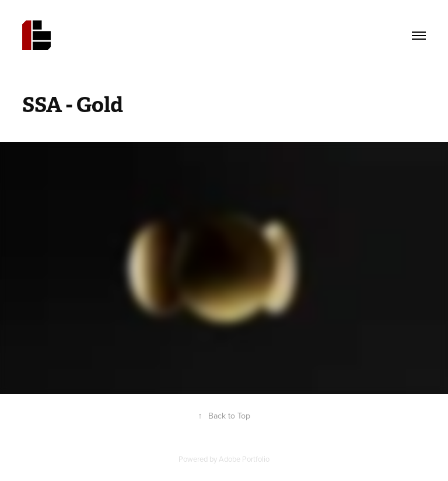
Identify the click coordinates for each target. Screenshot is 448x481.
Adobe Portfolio (244, 459)
